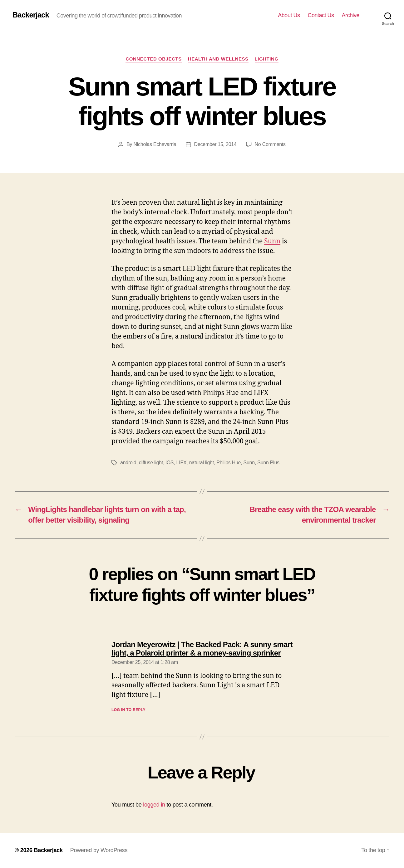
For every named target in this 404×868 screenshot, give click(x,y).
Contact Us (321, 15)
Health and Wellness (218, 59)
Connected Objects (153, 59)
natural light (202, 463)
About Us (289, 15)
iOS (170, 463)
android (128, 463)
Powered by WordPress (99, 850)
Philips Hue (229, 463)
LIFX (182, 463)
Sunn (272, 241)
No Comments (270, 144)
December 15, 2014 (215, 144)
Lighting (267, 59)
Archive (350, 15)
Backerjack (31, 15)
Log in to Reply (128, 710)
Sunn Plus (268, 463)
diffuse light (151, 463)
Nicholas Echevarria (155, 144)
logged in (154, 805)
